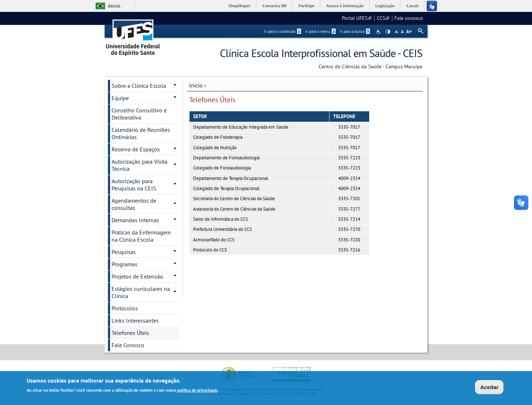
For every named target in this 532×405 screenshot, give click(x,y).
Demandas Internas (135, 220)
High (388, 32)
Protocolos (125, 308)
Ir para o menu (320, 31)
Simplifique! (239, 6)
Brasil (114, 6)
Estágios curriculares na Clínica (141, 292)
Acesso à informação (345, 6)
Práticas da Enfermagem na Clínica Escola (141, 236)
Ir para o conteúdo (283, 31)
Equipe (120, 98)
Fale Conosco (128, 345)
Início (196, 85)
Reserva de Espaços (136, 149)
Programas (125, 264)
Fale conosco (409, 18)
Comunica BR (274, 6)
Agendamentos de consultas (134, 204)
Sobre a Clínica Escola (139, 86)
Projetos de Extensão (137, 276)
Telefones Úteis (130, 333)
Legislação (385, 6)
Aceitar (489, 388)
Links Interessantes (135, 320)
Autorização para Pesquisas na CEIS (134, 185)
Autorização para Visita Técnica (139, 165)
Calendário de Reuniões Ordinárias (141, 133)
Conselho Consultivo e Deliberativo (139, 114)
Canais (413, 6)
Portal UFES (357, 18)
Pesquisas (124, 252)
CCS (383, 18)
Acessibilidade (379, 32)
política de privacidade (197, 391)
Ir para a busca (355, 31)
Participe (306, 6)
